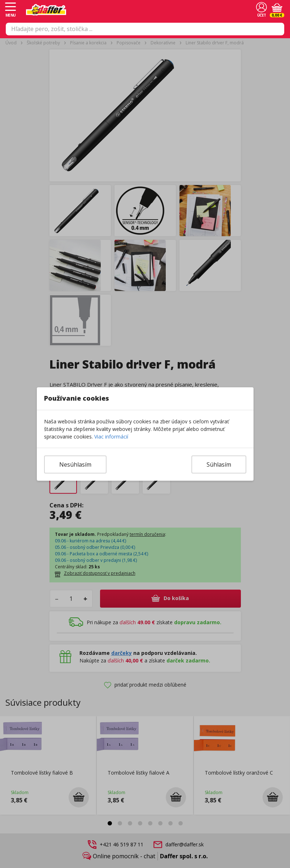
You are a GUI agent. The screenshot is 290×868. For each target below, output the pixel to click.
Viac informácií (111, 437)
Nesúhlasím (75, 464)
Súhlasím (219, 464)
